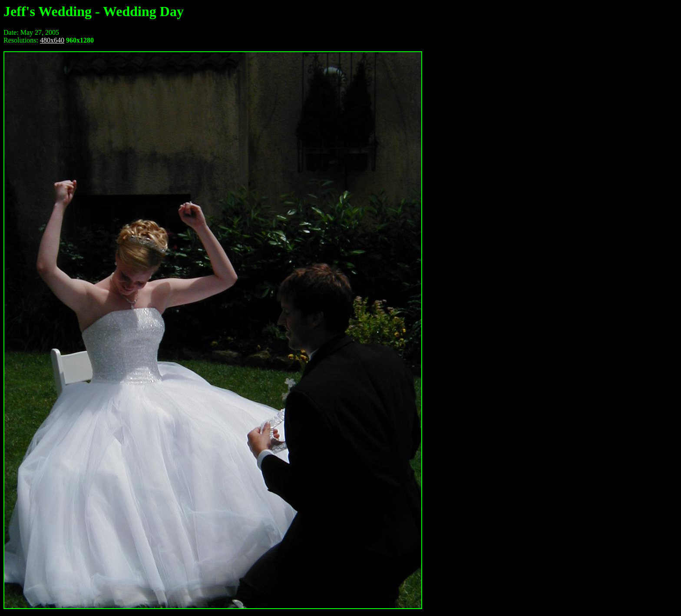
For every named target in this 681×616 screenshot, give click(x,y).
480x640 (52, 40)
